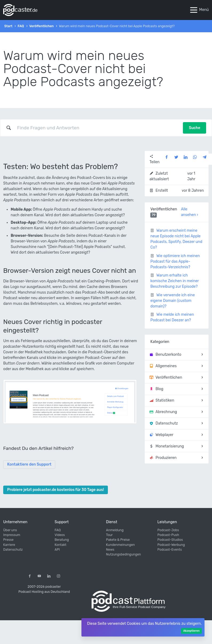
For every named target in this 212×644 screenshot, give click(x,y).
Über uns (10, 530)
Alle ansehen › (190, 212)
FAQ (21, 26)
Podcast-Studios (170, 540)
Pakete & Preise (118, 540)
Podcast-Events (170, 550)
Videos (60, 535)
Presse (8, 540)
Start (8, 26)
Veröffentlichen (41, 26)
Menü (199, 10)
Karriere (9, 545)
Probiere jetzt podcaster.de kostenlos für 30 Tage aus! (56, 490)
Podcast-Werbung (171, 545)
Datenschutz (13, 550)
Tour (109, 535)
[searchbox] (97, 128)
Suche (195, 128)
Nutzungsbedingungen (123, 554)
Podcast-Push (168, 535)
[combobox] (97, 128)
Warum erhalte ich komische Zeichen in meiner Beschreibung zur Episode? (174, 281)
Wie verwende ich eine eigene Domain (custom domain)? (172, 301)
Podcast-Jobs (168, 530)
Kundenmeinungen (120, 545)
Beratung (62, 540)
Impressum (12, 535)
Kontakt (61, 545)
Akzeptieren (191, 631)
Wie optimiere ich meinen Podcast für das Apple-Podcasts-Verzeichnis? (175, 261)
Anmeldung (115, 530)
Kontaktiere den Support (29, 464)
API (57, 550)
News (110, 550)
